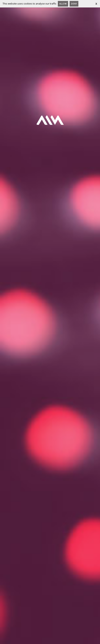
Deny (74, 4)
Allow (63, 4)
